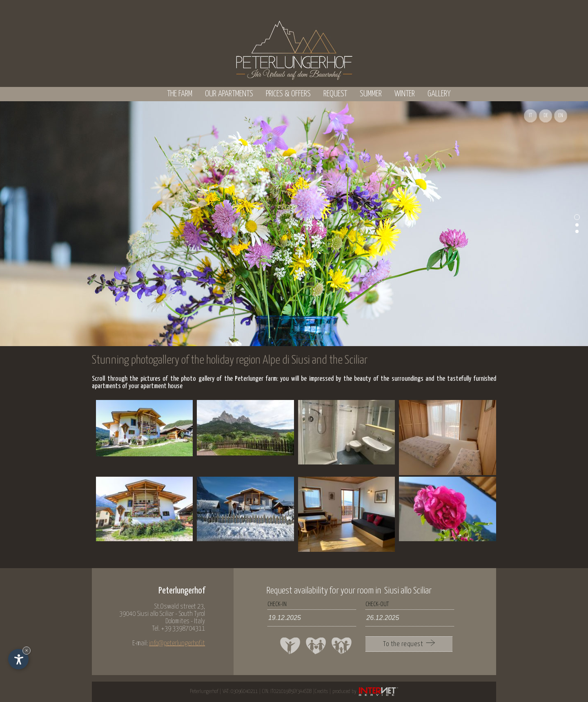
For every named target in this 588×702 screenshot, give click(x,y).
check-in (277, 604)
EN (561, 116)
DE (546, 116)
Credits (321, 692)
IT (530, 116)
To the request (409, 644)
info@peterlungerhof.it (177, 643)
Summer (371, 94)
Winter (405, 94)
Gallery (439, 94)
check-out (377, 604)
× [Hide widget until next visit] (27, 650)
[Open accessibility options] (18, 659)
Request (335, 94)
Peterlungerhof (204, 692)
